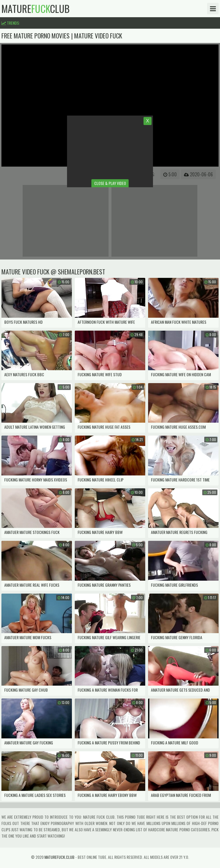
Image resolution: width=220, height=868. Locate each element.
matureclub (36, 9)
